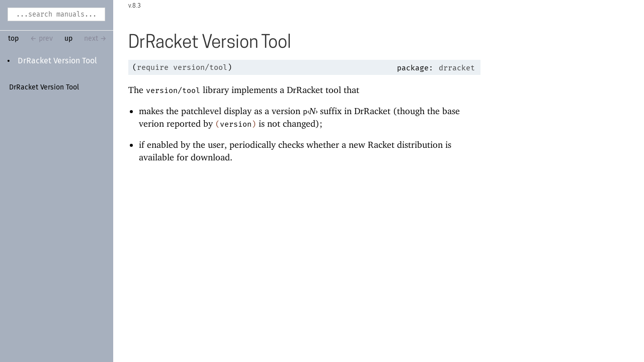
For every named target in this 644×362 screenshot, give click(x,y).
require (153, 67)
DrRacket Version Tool (57, 61)
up (68, 39)
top (13, 39)
